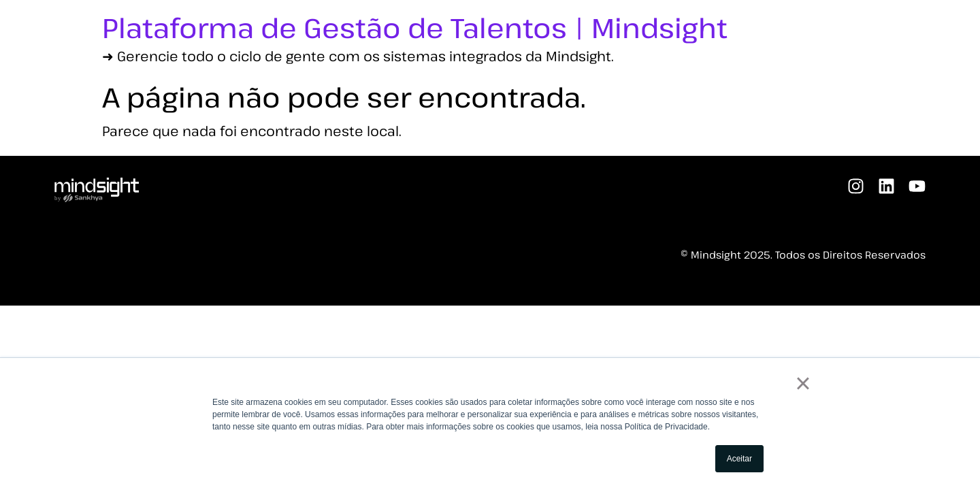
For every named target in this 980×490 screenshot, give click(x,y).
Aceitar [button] (739, 459)
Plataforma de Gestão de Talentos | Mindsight (415, 27)
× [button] (803, 383)
